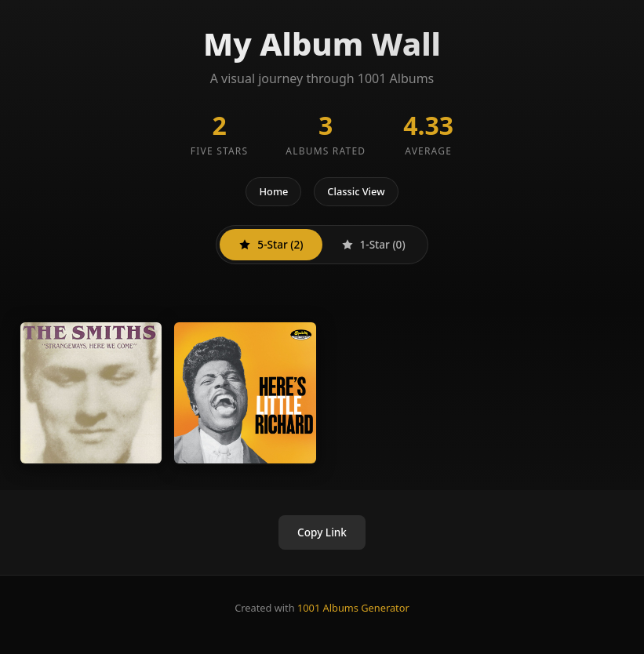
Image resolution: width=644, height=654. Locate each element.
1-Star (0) (373, 244)
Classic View (356, 191)
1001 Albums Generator (353, 608)
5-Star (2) (271, 244)
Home (273, 191)
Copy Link (322, 532)
